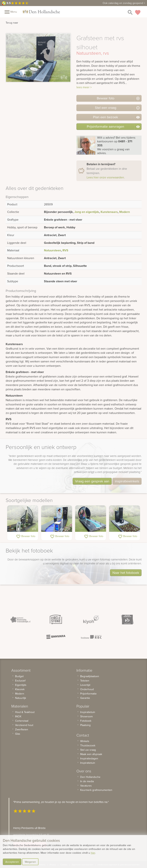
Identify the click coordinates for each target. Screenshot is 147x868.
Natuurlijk (21, 698)
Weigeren (30, 862)
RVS (65, 250)
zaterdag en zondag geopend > (124, 3)
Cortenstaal (22, 721)
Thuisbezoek (88, 745)
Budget (19, 676)
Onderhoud (87, 689)
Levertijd (85, 685)
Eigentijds (21, 685)
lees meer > (84, 87)
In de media (87, 781)
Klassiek (20, 689)
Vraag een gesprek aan (92, 481)
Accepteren (12, 862)
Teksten (85, 681)
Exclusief (20, 681)
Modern (125, 212)
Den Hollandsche (90, 777)
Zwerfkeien (22, 729)
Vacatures (86, 786)
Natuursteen (52, 250)
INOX (18, 716)
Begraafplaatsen (90, 676)
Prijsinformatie (88, 694)
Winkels (85, 741)
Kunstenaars (109, 212)
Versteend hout (24, 725)
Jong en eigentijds (87, 212)
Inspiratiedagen (89, 758)
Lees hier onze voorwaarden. (106, 177)
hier (93, 853)
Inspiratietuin (88, 712)
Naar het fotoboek (126, 573)
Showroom (86, 716)
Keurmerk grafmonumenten (96, 790)
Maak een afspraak (91, 754)
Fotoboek (86, 721)
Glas (18, 734)
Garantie (85, 698)
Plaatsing (85, 725)
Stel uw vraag (88, 750)
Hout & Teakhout (25, 712)
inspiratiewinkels (127, 481)
